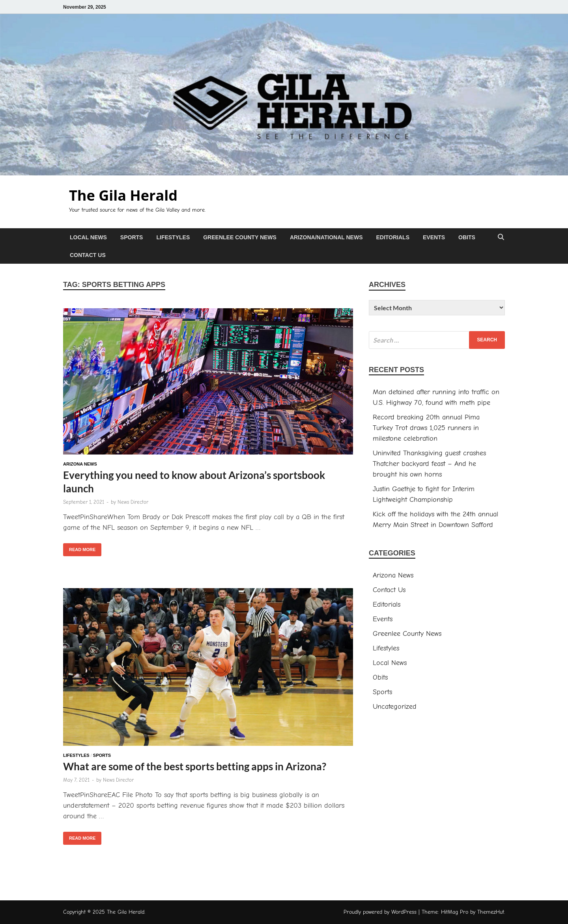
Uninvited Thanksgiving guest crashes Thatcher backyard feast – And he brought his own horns (429, 464)
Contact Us (88, 255)
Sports (132, 237)
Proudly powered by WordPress (380, 912)
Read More (79, 548)
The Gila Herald (123, 195)
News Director (133, 502)
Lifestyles (173, 237)
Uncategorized (395, 707)
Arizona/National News (326, 237)
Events (434, 237)
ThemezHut (491, 912)
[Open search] (501, 238)
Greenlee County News (240, 237)
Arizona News (80, 464)
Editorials (393, 237)
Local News (88, 237)
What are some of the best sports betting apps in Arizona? (195, 766)
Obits (467, 237)
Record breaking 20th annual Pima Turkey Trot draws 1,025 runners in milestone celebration (426, 428)
